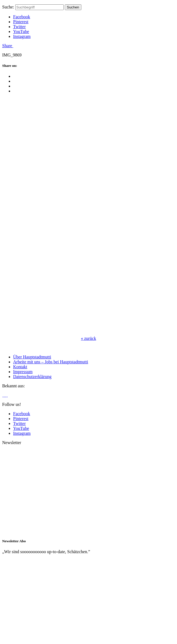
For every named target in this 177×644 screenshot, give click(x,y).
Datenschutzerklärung (32, 377)
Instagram (22, 36)
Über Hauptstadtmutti (32, 357)
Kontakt (20, 367)
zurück (88, 338)
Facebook (22, 17)
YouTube (21, 32)
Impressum (23, 372)
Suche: (8, 7)
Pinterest (21, 22)
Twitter (19, 27)
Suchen (73, 7)
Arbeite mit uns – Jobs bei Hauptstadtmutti (51, 362)
